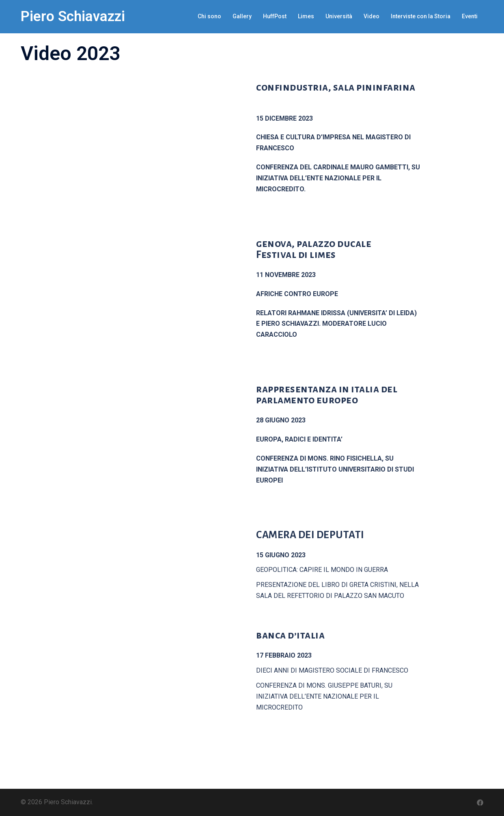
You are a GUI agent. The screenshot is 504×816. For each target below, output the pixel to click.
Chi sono (209, 16)
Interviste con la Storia (421, 16)
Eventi (470, 16)
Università (339, 16)
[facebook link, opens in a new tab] (480, 802)
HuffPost (275, 16)
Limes (306, 16)
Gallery (242, 16)
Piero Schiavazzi (73, 16)
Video (372, 16)
